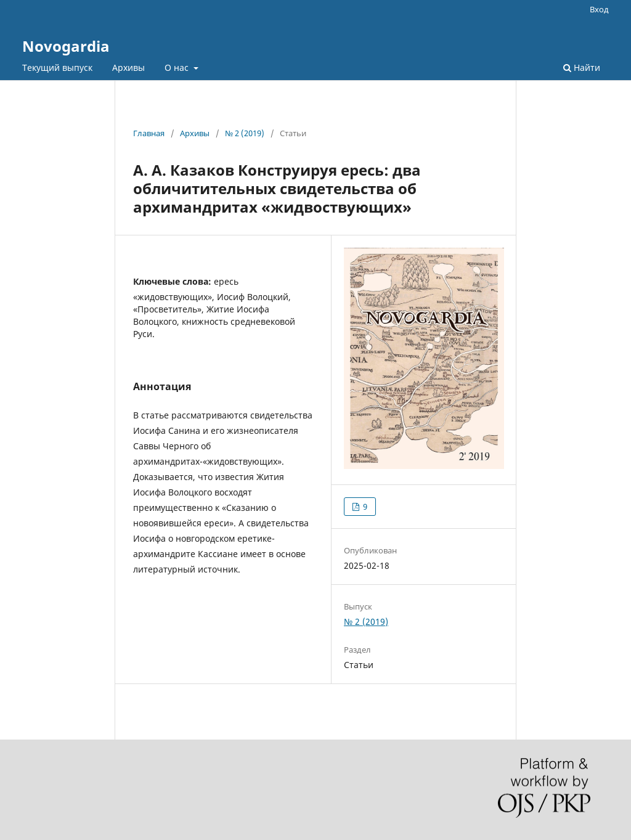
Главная (149, 133)
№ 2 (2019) (245, 133)
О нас (178, 67)
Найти (582, 67)
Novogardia (66, 46)
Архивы (128, 67)
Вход (599, 9)
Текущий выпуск (57, 67)
